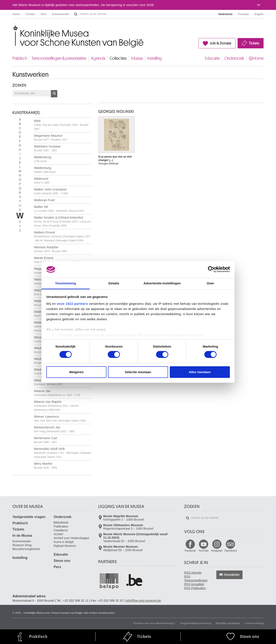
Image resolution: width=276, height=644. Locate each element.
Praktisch (20, 58)
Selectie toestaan (138, 372)
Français (244, 14)
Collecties (118, 58)
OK (54, 94)
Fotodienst (61, 530)
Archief (58, 534)
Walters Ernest (62, 236)
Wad (61, 125)
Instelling (155, 58)
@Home (256, 58)
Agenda (98, 58)
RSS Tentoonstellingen (196, 578)
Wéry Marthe (45, 465)
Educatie (212, 58)
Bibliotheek (61, 523)
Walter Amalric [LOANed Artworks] (63, 221)
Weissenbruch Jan (54, 429)
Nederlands (225, 14)
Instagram (217, 551)
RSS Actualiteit (194, 584)
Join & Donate (221, 43)
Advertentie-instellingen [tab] (162, 283)
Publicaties (61, 526)
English (259, 14)
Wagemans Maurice (51, 137)
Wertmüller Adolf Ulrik (63, 453)
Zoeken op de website (76, 14)
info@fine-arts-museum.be (143, 601)
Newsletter (232, 575)
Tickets (254, 43)
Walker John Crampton (51, 191)
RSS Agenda (193, 573)
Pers (44, 14)
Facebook (190, 551)
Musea (137, 58)
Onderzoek (234, 58)
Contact (30, 14)
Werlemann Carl (45, 440)
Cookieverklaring (254, 623)
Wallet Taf (59, 209)
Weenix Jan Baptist (56, 406)
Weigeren (76, 372)
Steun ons (62, 561)
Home (16, 14)
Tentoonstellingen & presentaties (59, 58)
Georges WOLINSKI (116, 112)
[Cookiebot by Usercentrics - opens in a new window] (211, 269)
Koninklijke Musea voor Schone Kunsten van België (13, 28)
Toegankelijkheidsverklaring (196, 623)
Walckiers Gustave (47, 148)
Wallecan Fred (44, 200)
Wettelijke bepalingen (228, 623)
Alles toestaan (200, 372)
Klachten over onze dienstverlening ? (154, 623)
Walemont (42, 180)
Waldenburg (42, 159)
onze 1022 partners (72, 304)
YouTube (204, 551)
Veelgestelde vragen (29, 517)
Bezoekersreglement (26, 549)
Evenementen (61, 14)
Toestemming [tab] (66, 283)
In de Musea (22, 536)
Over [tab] (210, 283)
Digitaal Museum (65, 546)
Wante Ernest (57, 260)
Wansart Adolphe (50, 249)
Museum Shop (22, 545)
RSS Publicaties (195, 588)
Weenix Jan (57, 393)
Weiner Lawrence (60, 418)
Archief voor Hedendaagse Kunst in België (71, 540)
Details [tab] (114, 283)
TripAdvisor (231, 551)
